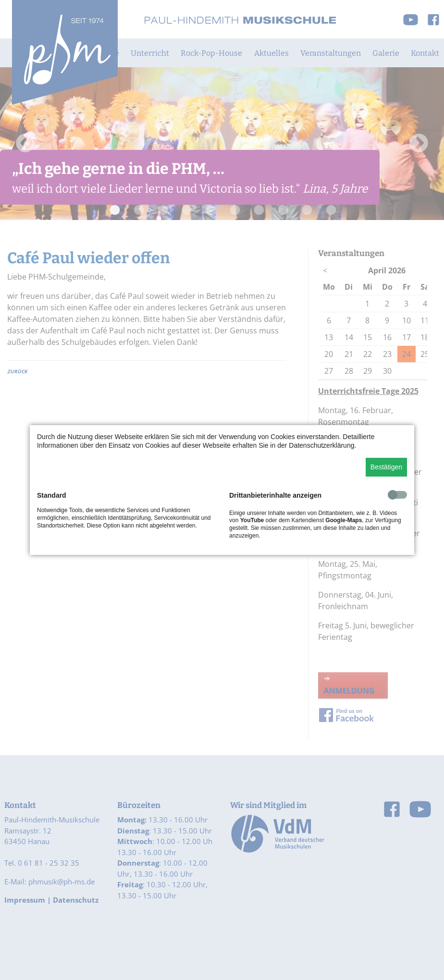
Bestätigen (386, 467)
